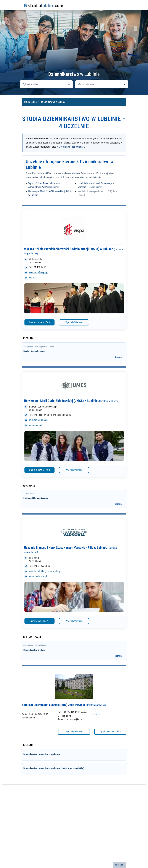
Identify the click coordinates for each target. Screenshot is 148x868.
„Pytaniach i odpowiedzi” (72, 147)
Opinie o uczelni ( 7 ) (39, 621)
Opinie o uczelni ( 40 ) (39, 470)
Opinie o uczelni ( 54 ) (39, 322)
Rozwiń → (120, 357)
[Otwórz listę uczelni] (46, 84)
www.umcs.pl (36, 425)
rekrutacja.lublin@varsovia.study (45, 571)
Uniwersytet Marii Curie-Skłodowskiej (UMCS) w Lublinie (72, 401)
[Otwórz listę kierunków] (102, 84)
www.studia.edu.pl (38, 576)
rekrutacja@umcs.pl (39, 420)
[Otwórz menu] (123, 5)
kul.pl (97, 715)
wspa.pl (33, 278)
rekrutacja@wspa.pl (39, 272)
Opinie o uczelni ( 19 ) (110, 732)
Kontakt (120, 865)
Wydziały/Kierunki (74, 322)
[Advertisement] (74, 49)
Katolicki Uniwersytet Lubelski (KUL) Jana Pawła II (64, 705)
